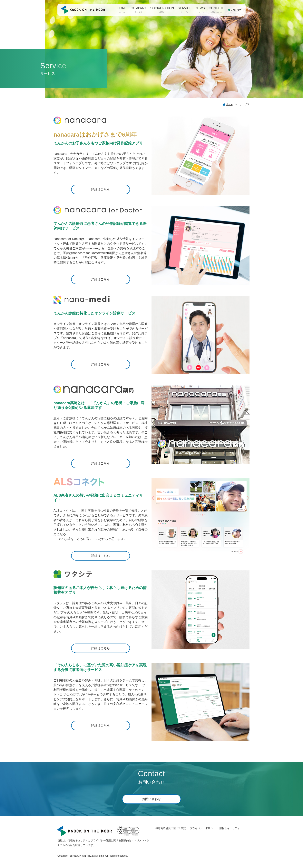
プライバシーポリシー (203, 828)
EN (234, 10)
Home (229, 104)
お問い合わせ (151, 799)
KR (240, 10)
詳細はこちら (101, 189)
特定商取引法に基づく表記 (171, 828)
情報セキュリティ (230, 828)
